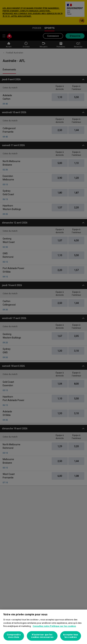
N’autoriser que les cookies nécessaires (42, 636)
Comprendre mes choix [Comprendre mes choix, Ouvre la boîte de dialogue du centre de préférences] (14, 636)
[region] (43, 627)
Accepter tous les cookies (71, 636)
